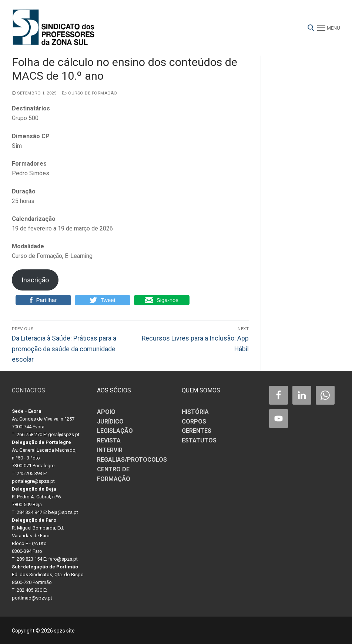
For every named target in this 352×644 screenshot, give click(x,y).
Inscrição (35, 280)
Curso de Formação (90, 93)
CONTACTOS (29, 390)
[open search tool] (311, 28)
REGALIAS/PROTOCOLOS (132, 460)
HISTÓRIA (195, 412)
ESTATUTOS (199, 440)
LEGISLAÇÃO (115, 431)
